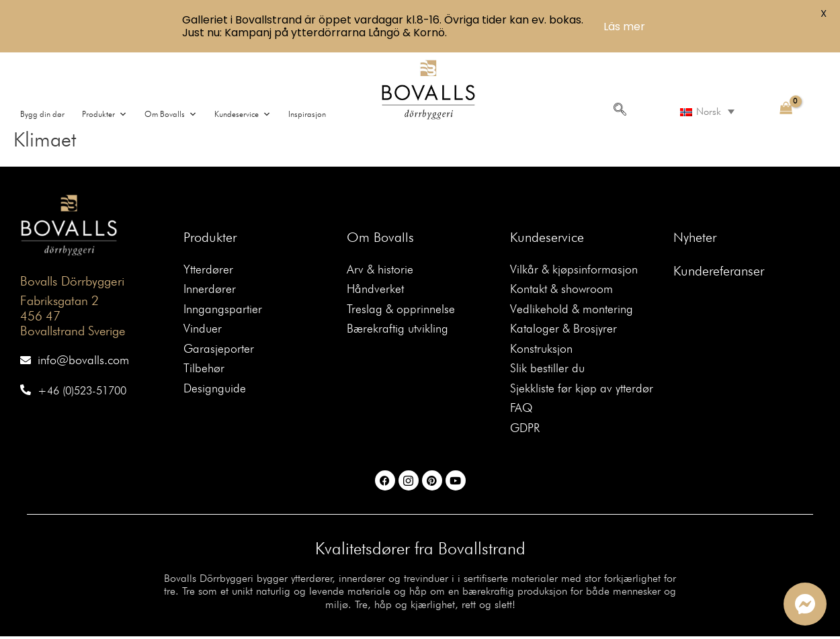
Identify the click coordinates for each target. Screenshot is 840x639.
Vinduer (203, 330)
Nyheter (695, 237)
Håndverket (376, 290)
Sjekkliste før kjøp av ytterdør (582, 391)
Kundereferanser (719, 271)
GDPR (526, 431)
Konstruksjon (541, 350)
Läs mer (624, 27)
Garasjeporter (219, 350)
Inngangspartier (223, 310)
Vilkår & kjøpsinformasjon (574, 270)
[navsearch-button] (620, 110)
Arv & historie (380, 270)
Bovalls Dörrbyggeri (72, 281)
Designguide (215, 391)
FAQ (521, 411)
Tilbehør (204, 371)
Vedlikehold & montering (572, 310)
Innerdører (210, 290)
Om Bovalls (380, 237)
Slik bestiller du (547, 371)
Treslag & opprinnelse (401, 310)
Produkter (210, 237)
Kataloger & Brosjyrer (564, 330)
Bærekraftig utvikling (397, 330)
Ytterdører (208, 270)
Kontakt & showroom (562, 290)
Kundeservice (547, 237)
